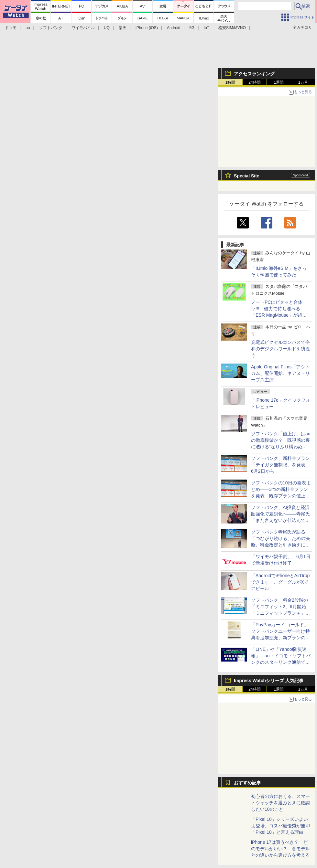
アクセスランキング (254, 74)
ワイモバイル (83, 28)
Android (174, 28)
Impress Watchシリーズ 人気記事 (269, 681)
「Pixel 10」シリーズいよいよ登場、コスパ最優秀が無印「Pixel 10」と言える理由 (280, 826)
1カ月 (303, 82)
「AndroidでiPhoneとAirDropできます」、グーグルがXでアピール (280, 582)
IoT (207, 28)
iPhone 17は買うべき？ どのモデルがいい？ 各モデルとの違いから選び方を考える (280, 849)
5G (192, 28)
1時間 (230, 82)
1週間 (279, 82)
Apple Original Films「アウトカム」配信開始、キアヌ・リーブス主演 (280, 373)
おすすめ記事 (247, 783)
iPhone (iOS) (147, 28)
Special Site (247, 176)
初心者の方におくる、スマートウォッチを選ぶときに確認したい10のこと (280, 803)
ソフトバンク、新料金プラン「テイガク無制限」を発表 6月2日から (280, 465)
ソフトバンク (51, 28)
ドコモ (11, 28)
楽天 (123, 28)
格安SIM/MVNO (232, 28)
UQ (107, 28)
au (28, 28)
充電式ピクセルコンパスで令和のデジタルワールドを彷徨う (280, 349)
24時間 (254, 82)
